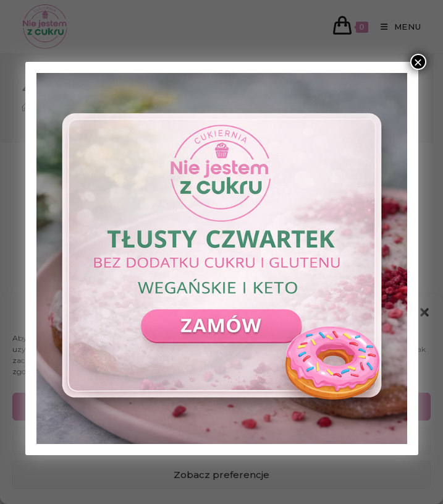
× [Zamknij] (418, 62)
